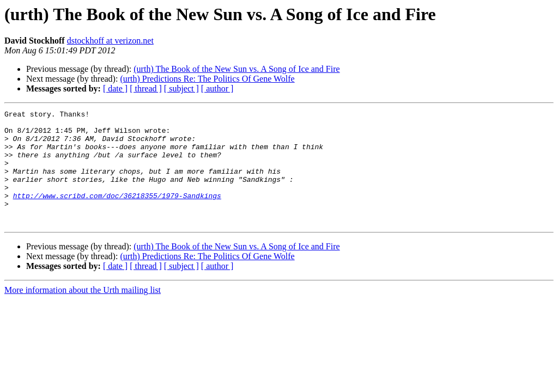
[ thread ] (146, 88)
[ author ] (217, 88)
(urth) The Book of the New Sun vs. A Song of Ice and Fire (236, 69)
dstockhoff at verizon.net (110, 41)
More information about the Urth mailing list (83, 313)
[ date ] (115, 88)
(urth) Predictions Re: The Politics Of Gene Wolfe (207, 79)
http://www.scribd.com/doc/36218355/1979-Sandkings (117, 213)
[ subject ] (181, 88)
